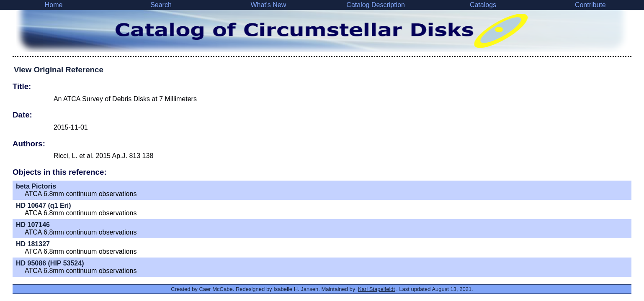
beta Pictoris (36, 186)
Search (161, 5)
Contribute (590, 5)
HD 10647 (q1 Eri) (44, 205)
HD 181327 (33, 244)
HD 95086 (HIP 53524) (50, 263)
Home (54, 5)
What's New (268, 5)
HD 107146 (33, 225)
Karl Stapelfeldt (376, 289)
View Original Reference (59, 70)
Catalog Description (376, 5)
